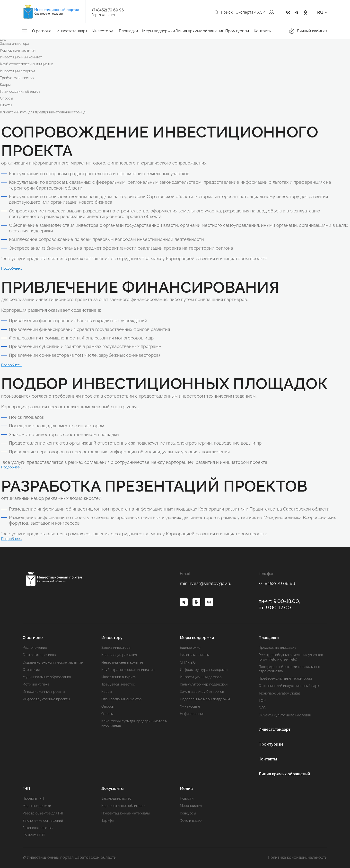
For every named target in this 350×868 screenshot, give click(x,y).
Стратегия (31, 670)
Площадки (128, 31)
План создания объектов (20, 91)
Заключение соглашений (43, 821)
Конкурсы (188, 813)
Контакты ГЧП (34, 835)
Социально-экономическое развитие (53, 662)
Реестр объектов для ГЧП (44, 813)
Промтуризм (237, 31)
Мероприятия (191, 806)
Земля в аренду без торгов (202, 692)
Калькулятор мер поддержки (204, 684)
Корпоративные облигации (123, 806)
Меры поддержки (159, 31)
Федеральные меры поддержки (206, 699)
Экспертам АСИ (251, 12)
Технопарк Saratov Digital (279, 693)
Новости (187, 798)
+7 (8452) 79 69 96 (108, 10)
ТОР (262, 701)
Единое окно (190, 648)
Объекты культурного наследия (285, 715)
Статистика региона (39, 655)
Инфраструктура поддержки (204, 670)
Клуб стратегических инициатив (26, 64)
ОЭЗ (262, 708)
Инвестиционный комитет (21, 57)
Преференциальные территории (285, 678)
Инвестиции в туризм (17, 71)
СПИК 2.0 (188, 662)
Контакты (263, 31)
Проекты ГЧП (33, 798)
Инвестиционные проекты (44, 692)
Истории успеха (36, 684)
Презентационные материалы (126, 813)
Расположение (35, 648)
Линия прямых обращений (200, 31)
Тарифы (108, 821)
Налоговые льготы (195, 655)
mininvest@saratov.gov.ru (206, 583)
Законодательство (38, 828)
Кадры (5, 85)
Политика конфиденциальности (298, 857)
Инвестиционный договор (201, 677)
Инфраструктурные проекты (46, 699)
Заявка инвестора (15, 44)
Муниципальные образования (47, 677)
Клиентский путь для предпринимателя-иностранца (43, 112)
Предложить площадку (277, 648)
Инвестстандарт (72, 31)
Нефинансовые (192, 714)
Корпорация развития (18, 50)
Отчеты (6, 105)
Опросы (6, 98)
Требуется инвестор (17, 78)
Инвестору (103, 31)
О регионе (42, 31)
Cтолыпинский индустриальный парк (289, 686)
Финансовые (190, 706)
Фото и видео (191, 821)
